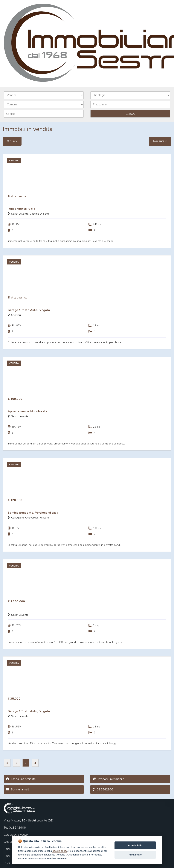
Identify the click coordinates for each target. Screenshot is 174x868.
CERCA (130, 114)
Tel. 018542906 (15, 828)
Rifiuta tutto (135, 855)
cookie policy (60, 851)
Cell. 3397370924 (16, 835)
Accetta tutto (135, 845)
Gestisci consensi (57, 858)
